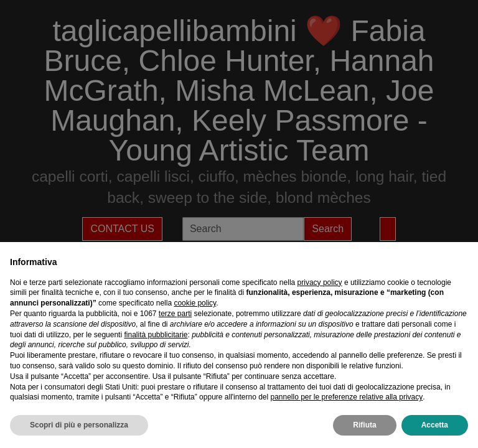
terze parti (175, 314)
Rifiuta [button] (364, 425)
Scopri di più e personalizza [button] (79, 425)
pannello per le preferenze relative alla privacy (346, 397)
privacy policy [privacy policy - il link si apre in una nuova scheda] (320, 282)
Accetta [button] (435, 425)
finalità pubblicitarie (156, 335)
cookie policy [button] (195, 303)
